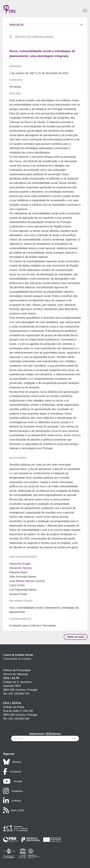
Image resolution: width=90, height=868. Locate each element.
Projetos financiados (34, 37)
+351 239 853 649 (18, 719)
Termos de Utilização (16, 674)
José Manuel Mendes (22, 581)
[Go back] (11, 37)
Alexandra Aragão (20, 564)
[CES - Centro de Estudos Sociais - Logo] (10, 7)
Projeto (17, 25)
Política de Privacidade (17, 670)
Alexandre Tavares (21, 568)
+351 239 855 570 (18, 694)
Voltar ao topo (76, 637)
